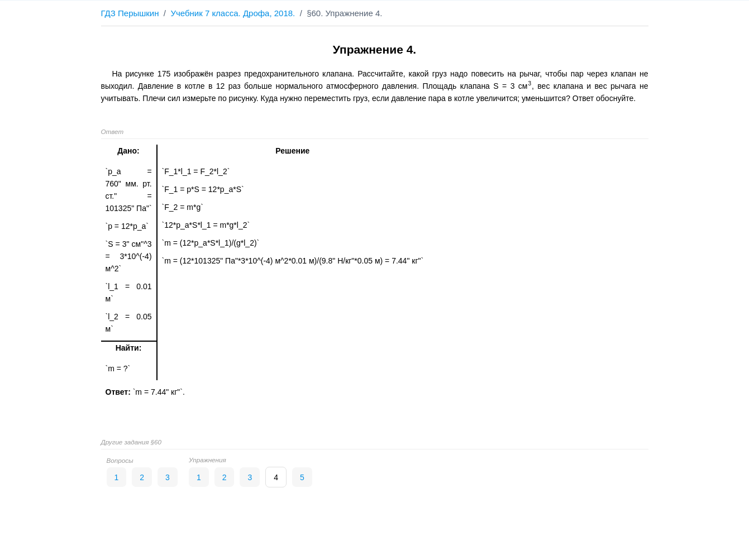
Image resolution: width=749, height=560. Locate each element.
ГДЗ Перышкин (130, 13)
